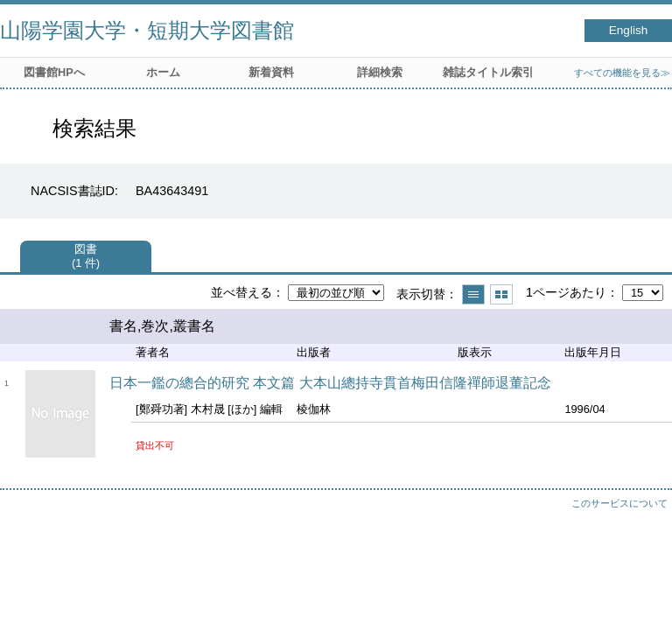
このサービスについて (619, 503)
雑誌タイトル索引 (488, 72)
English (629, 30)
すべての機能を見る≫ (622, 73)
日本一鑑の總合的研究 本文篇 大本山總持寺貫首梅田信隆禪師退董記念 (330, 383)
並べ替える (241, 292)
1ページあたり (566, 292)
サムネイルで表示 (501, 294)
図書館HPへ (54, 72)
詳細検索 (380, 72)
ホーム (163, 72)
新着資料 (271, 72)
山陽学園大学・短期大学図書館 (147, 30)
